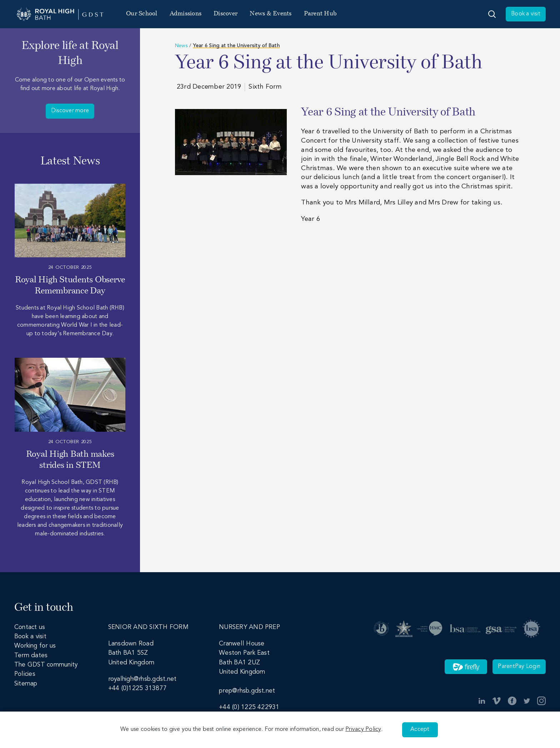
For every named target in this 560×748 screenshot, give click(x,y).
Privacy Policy (363, 729)
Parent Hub (320, 14)
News (181, 46)
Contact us (30, 627)
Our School (142, 14)
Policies (25, 674)
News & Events (271, 14)
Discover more (70, 111)
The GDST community (46, 665)
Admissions (186, 14)
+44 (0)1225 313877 (137, 688)
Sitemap (26, 684)
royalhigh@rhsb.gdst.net (142, 679)
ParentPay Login (519, 667)
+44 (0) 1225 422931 (249, 707)
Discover (226, 14)
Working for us (35, 646)
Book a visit (526, 14)
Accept (420, 729)
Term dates (31, 656)
